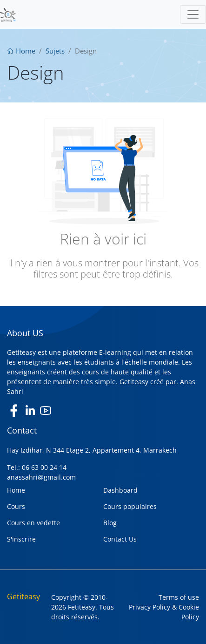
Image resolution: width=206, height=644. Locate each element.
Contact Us (120, 539)
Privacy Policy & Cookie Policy (164, 612)
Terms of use (179, 597)
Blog (110, 523)
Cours (16, 506)
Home (21, 51)
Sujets (55, 51)
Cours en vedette (33, 523)
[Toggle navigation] (193, 14)
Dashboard (120, 490)
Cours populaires (130, 506)
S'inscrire (21, 539)
